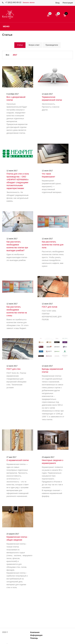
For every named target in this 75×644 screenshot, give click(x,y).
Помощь (34, 638)
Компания (35, 632)
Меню (6, 26)
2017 (15, 55)
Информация (36, 635)
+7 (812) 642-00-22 (13, 2)
